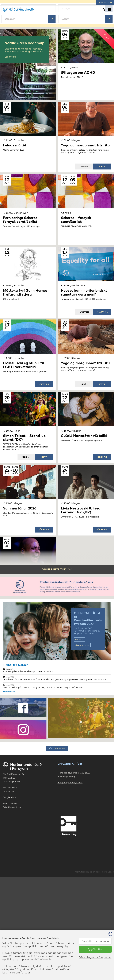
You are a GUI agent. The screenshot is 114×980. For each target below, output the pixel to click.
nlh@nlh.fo (8, 883)
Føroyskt (106, 3)
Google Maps (10, 888)
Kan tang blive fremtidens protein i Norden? (57, 762)
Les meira (79, 731)
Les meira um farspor (16, 972)
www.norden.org (9, 783)
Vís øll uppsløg (82, 736)
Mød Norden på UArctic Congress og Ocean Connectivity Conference (57, 778)
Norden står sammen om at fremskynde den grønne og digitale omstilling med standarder (57, 770)
